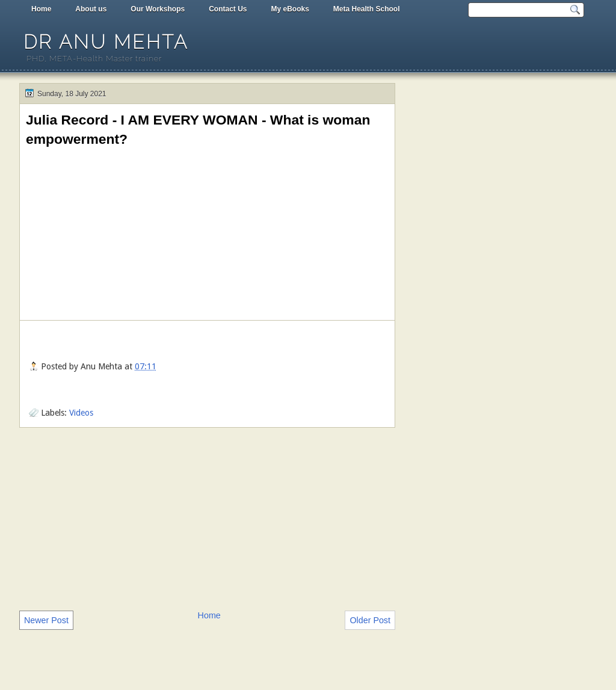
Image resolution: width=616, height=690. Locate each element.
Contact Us (228, 9)
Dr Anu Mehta (106, 42)
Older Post (370, 620)
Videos (81, 413)
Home (41, 9)
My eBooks (290, 9)
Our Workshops (158, 9)
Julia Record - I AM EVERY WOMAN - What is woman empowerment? (198, 129)
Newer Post (46, 620)
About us (91, 9)
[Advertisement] (207, 518)
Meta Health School (367, 9)
